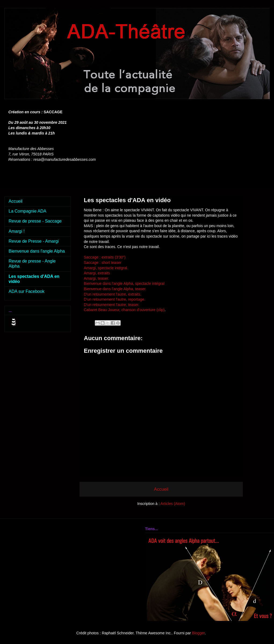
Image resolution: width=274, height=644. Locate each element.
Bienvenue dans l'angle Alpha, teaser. (116, 289)
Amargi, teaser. (97, 278)
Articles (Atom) (173, 504)
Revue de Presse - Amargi (34, 241)
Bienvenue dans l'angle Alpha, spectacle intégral (124, 283)
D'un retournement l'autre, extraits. (113, 294)
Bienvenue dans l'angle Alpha (37, 251)
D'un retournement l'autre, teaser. (112, 305)
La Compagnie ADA (28, 211)
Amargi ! (17, 231)
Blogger (198, 633)
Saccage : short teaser (103, 263)
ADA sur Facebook (26, 291)
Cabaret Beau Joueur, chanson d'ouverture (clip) (124, 310)
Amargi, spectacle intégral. (107, 268)
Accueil (161, 489)
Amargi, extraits (97, 273)
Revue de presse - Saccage (35, 221)
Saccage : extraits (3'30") (105, 257)
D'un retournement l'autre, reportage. (115, 299)
